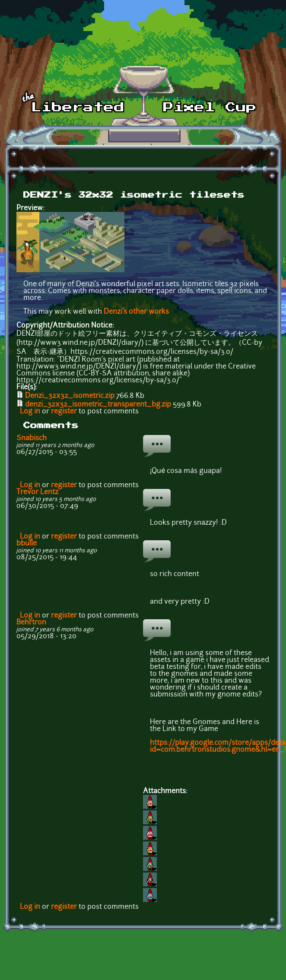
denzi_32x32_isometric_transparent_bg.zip (98, 405)
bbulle (27, 544)
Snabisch (32, 438)
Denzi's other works (136, 312)
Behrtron (31, 623)
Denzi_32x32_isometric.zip (70, 396)
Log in (30, 412)
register (64, 412)
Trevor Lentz (37, 492)
